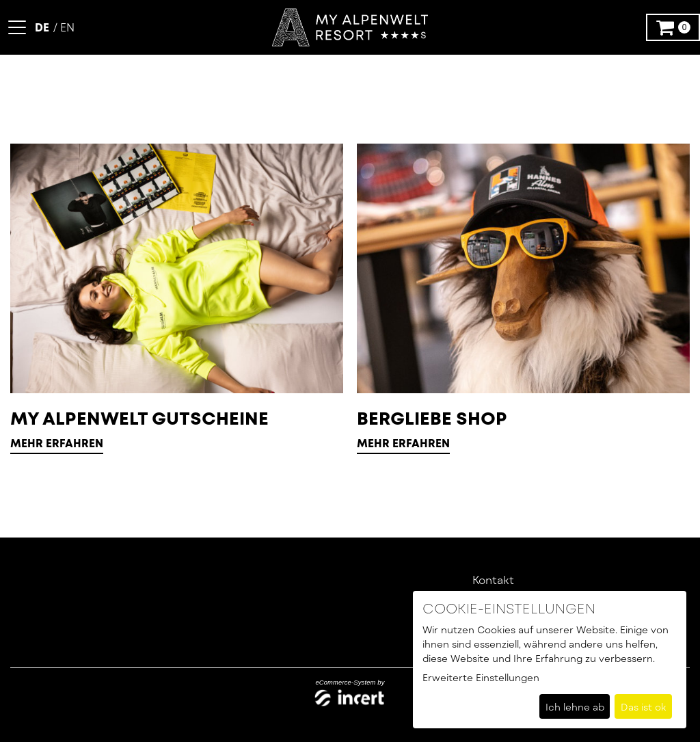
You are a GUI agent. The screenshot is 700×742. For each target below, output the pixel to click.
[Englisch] (64, 27)
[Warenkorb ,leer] (673, 27)
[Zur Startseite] (350, 28)
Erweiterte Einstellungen (481, 677)
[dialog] (550, 660)
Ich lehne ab (575, 707)
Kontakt (493, 580)
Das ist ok (644, 707)
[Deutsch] (43, 27)
